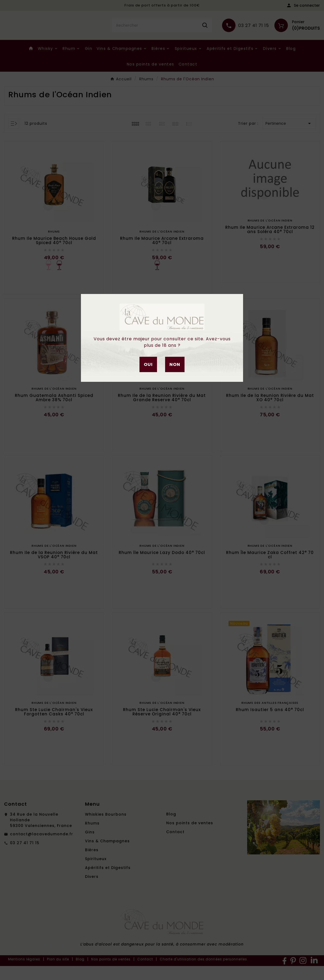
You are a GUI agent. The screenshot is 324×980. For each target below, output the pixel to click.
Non (175, 364)
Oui (148, 364)
